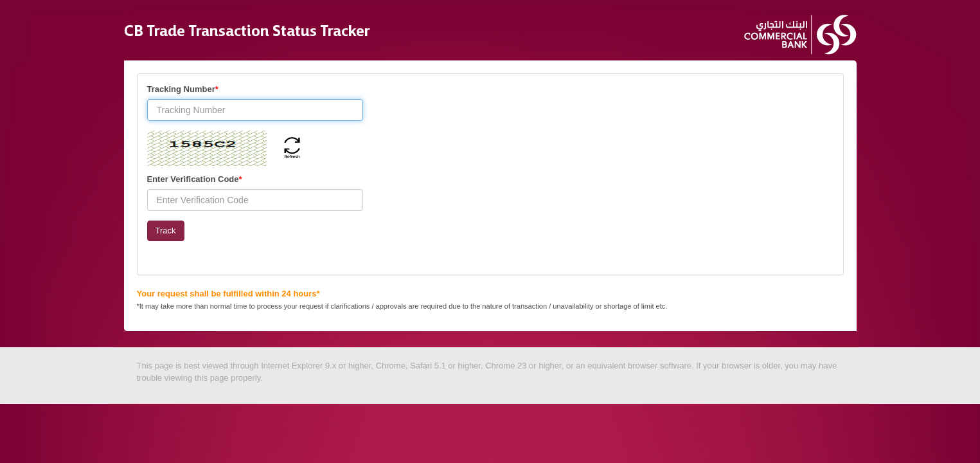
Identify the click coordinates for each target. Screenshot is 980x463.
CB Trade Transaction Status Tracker (247, 28)
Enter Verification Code (195, 179)
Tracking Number (183, 89)
